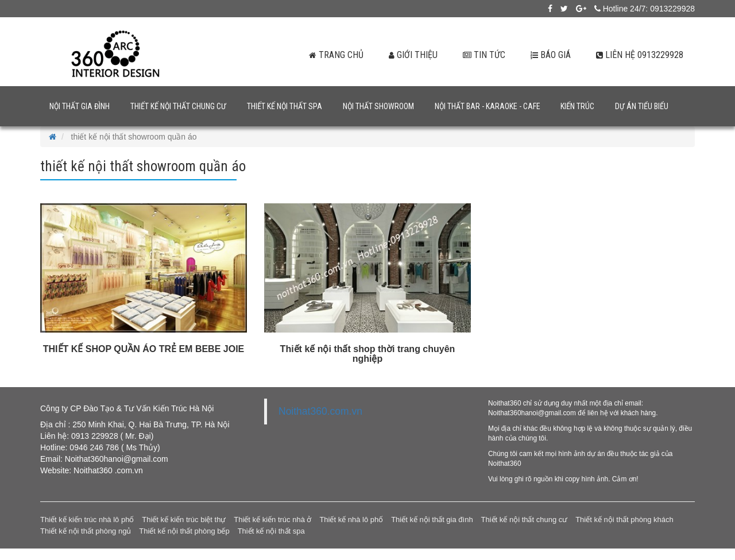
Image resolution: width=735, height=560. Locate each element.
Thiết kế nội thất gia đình (432, 520)
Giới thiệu (408, 55)
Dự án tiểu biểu (642, 106)
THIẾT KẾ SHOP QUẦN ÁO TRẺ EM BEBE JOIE (144, 349)
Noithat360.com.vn (320, 411)
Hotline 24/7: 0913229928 (645, 9)
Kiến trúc (577, 106)
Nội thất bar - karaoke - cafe (488, 106)
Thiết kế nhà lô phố (351, 520)
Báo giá (549, 55)
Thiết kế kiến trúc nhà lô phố (87, 520)
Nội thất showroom (378, 106)
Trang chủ (330, 55)
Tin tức (480, 55)
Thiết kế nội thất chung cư (178, 106)
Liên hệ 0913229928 (639, 55)
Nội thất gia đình (80, 106)
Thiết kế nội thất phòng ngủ (86, 531)
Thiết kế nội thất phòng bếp (184, 531)
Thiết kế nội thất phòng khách (624, 520)
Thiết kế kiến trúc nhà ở (272, 520)
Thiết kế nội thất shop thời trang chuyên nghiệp (368, 354)
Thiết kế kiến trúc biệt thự (184, 520)
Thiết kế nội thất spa (285, 106)
